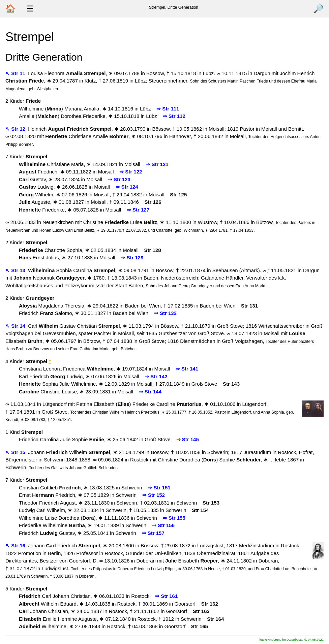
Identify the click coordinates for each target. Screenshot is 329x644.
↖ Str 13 (16, 270)
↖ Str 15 (16, 452)
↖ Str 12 (16, 129)
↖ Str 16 (16, 545)
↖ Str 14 (16, 326)
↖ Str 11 (16, 73)
